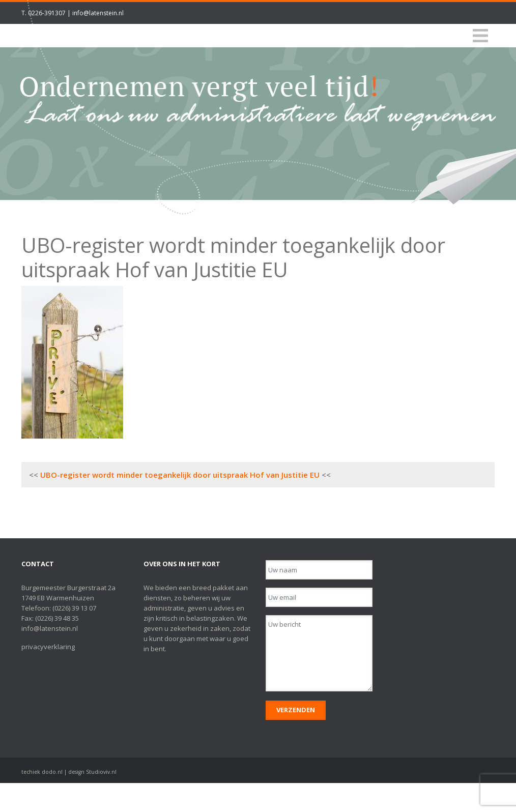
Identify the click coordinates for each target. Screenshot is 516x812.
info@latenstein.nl (98, 13)
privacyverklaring (48, 647)
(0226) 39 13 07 (74, 608)
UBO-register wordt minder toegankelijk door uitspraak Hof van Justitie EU (180, 475)
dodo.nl (52, 772)
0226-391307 (47, 13)
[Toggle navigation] (480, 36)
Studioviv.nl (101, 772)
